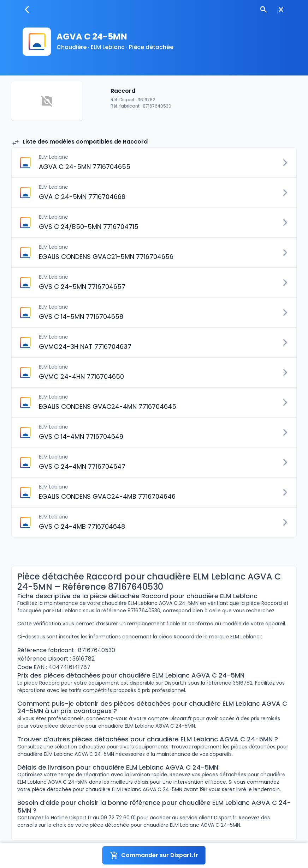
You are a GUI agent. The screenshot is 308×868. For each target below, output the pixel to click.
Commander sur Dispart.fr (154, 855)
